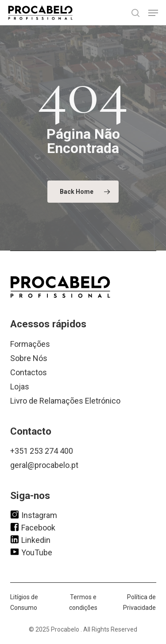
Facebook (33, 527)
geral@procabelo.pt (44, 465)
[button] (153, 13)
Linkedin (30, 539)
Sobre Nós (29, 358)
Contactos (29, 372)
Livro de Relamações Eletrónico (65, 401)
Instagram (34, 514)
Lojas (20, 387)
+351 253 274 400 (42, 451)
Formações (30, 344)
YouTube (31, 552)
